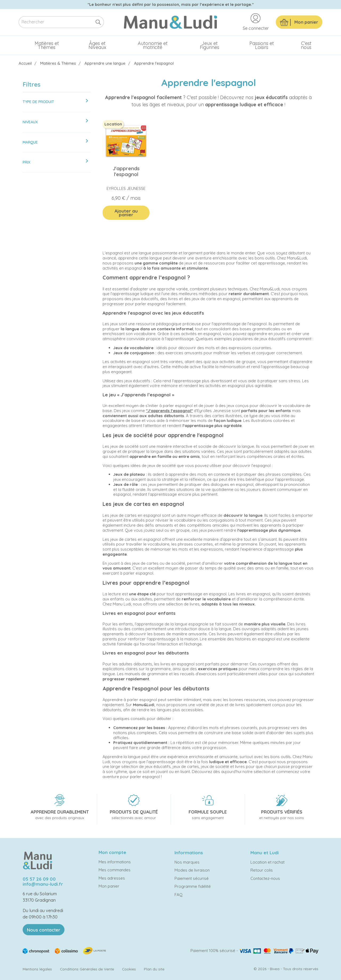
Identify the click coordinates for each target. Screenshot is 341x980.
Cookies (129, 969)
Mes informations (115, 862)
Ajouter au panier (126, 213)
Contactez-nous (265, 878)
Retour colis (262, 870)
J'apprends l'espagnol (126, 171)
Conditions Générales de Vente (87, 969)
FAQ (178, 895)
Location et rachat (267, 862)
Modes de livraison (192, 870)
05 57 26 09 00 (39, 879)
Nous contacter (44, 930)
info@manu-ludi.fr (43, 884)
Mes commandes (115, 870)
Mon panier (109, 886)
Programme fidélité (193, 886)
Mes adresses (112, 878)
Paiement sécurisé (192, 878)
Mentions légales (37, 969)
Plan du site (154, 969)
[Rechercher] (61, 22)
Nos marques (187, 862)
